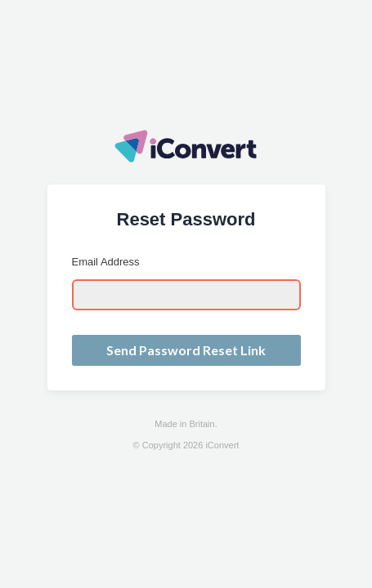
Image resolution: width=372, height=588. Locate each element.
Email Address (106, 262)
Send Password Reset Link (186, 350)
